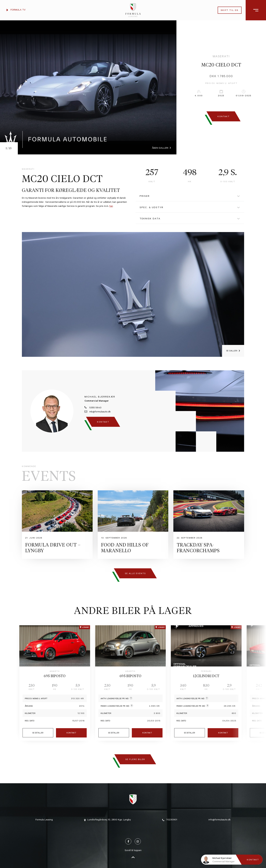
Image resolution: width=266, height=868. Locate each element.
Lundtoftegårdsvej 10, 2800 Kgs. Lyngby (107, 820)
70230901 (170, 820)
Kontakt (71, 733)
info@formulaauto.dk (220, 820)
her (111, 206)
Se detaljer (38, 733)
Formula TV (16, 10)
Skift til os (230, 11)
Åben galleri (160, 148)
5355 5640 (93, 408)
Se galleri (232, 351)
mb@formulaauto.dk (98, 412)
